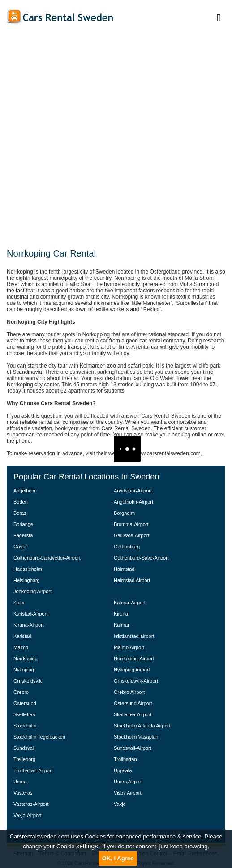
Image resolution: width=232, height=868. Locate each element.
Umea (20, 782)
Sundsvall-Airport (133, 748)
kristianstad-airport (134, 636)
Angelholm (25, 491)
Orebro (21, 692)
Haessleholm (28, 569)
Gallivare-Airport (131, 535)
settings (87, 846)
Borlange (23, 524)
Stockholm (25, 726)
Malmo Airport (129, 647)
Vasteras (23, 793)
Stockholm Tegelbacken (39, 737)
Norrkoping (26, 658)
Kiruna (121, 614)
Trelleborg (24, 759)
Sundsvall (24, 748)
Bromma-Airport (131, 524)
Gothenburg (127, 547)
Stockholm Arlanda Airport (142, 726)
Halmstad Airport (132, 580)
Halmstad (124, 569)
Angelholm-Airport (133, 502)
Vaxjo (120, 804)
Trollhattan (125, 759)
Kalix (19, 603)
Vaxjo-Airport (28, 815)
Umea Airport (128, 782)
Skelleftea (24, 714)
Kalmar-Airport (130, 603)
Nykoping (24, 670)
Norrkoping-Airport (134, 658)
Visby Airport (128, 793)
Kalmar (122, 625)
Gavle (20, 547)
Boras (20, 513)
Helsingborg (27, 580)
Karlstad (22, 636)
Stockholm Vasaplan (136, 737)
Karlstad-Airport (30, 614)
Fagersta (23, 535)
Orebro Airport (129, 692)
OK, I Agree (118, 858)
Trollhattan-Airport (33, 770)
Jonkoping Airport (32, 591)
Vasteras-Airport (31, 804)
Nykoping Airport (132, 670)
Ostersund (25, 703)
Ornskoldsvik (28, 681)
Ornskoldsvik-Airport (136, 681)
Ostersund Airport (133, 703)
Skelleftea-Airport (133, 714)
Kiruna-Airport (29, 625)
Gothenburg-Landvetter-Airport (47, 558)
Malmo (21, 647)
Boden (21, 502)
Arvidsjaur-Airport (133, 491)
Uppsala (123, 770)
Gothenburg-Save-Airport (141, 558)
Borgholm (124, 513)
